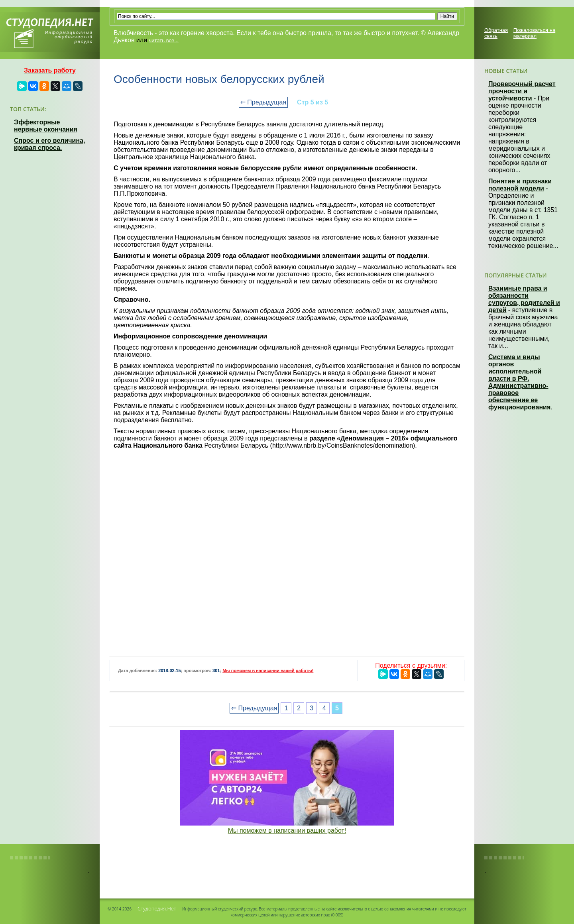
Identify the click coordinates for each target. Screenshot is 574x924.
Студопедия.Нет (157, 908)
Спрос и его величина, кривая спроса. (49, 144)
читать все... (164, 40)
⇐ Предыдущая (263, 102)
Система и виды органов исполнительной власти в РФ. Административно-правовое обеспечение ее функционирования (519, 382)
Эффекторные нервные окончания (46, 126)
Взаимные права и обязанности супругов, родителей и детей (524, 299)
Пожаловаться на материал (534, 33)
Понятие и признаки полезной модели (520, 185)
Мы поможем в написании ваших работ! (287, 831)
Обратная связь (496, 33)
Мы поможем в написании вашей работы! (268, 670)
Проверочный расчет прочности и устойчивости (522, 91)
